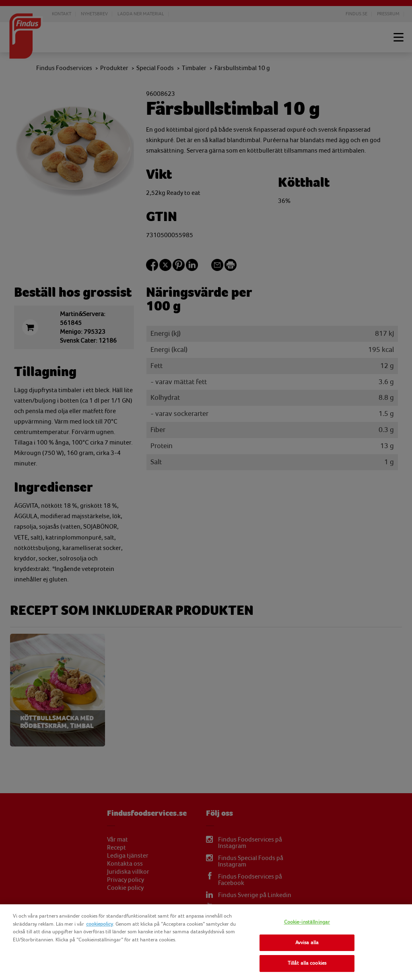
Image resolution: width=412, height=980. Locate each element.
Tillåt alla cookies (307, 963)
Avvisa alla (307, 943)
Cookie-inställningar (307, 922)
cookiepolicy (100, 924)
